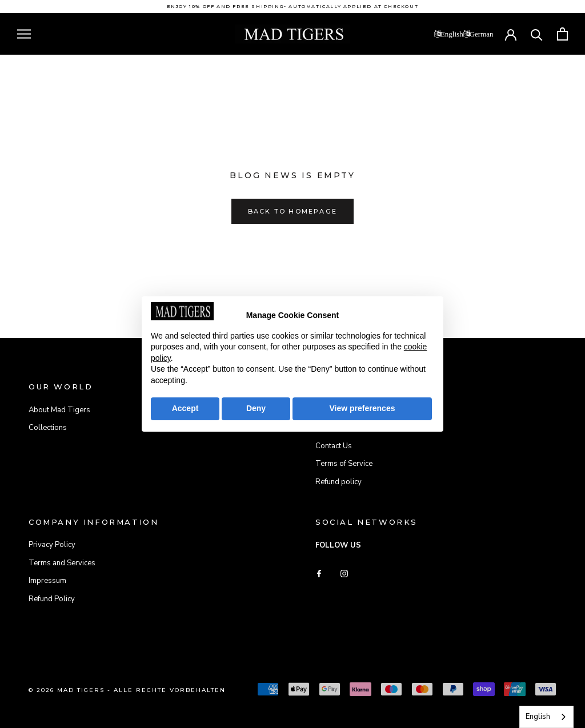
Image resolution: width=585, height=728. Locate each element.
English (452, 34)
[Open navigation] (24, 34)
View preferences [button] (362, 408)
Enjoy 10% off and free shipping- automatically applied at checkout (293, 6)
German (482, 34)
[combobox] (546, 717)
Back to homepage (292, 211)
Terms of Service (344, 464)
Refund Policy (52, 599)
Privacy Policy (52, 545)
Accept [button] (185, 408)
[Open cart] (562, 34)
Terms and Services (62, 563)
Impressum (47, 581)
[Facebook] (319, 574)
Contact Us (334, 446)
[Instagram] (344, 574)
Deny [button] (256, 408)
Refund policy (338, 482)
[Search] (537, 34)
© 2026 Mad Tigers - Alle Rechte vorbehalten (127, 690)
